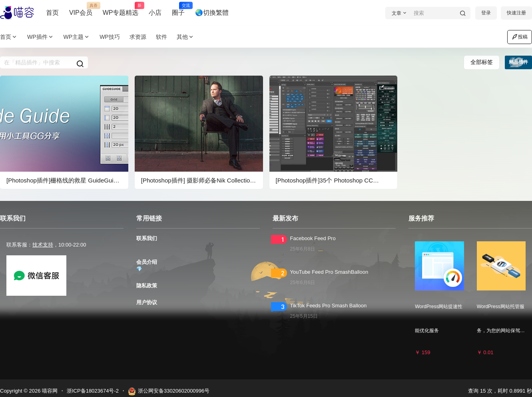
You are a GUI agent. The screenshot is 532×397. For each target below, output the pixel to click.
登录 (486, 13)
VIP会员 (81, 9)
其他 (185, 37)
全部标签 (482, 62)
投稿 (520, 37)
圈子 (178, 9)
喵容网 (49, 391)
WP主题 (77, 37)
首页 (52, 13)
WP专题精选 (121, 9)
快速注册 (516, 13)
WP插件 (41, 37)
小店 (155, 13)
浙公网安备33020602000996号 (169, 391)
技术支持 (43, 245)
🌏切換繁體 (212, 13)
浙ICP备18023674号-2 (93, 391)
